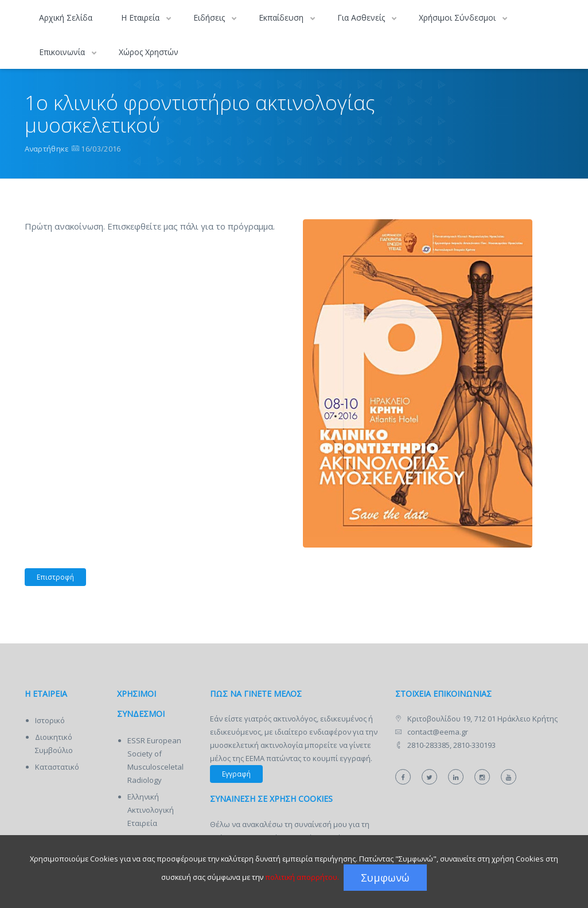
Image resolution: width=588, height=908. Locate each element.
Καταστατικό (57, 767)
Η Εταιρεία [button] (141, 18)
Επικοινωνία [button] (63, 52)
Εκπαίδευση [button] (282, 18)
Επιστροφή (49, 577)
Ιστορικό (50, 720)
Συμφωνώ (385, 878)
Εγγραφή (236, 774)
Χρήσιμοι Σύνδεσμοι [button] (458, 18)
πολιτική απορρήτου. (302, 877)
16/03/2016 (101, 149)
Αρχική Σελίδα (66, 18)
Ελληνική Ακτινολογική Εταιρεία (151, 810)
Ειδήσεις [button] (210, 18)
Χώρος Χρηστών (149, 52)
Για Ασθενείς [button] (362, 18)
